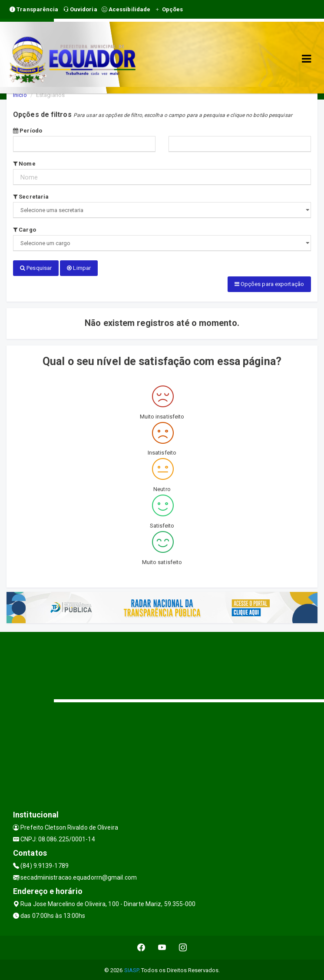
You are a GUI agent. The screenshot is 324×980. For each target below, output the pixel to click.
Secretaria (31, 197)
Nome (24, 164)
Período (28, 131)
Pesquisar (36, 268)
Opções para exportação (269, 284)
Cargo (25, 230)
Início (20, 95)
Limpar (79, 268)
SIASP (132, 969)
